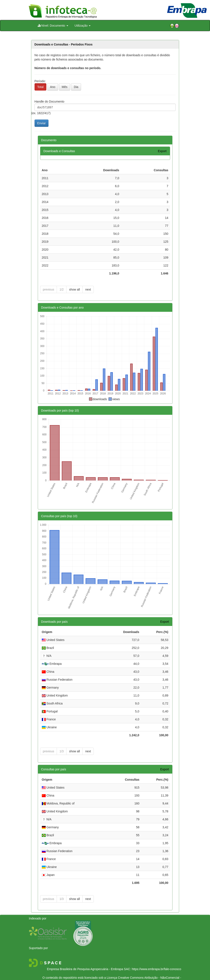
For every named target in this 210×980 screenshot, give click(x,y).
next (88, 289)
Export (162, 151)
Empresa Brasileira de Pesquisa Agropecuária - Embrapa (85, 961)
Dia (76, 87)
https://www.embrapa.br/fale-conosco (156, 961)
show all (75, 289)
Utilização (83, 26)
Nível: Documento (53, 25)
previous (49, 289)
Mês (65, 87)
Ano (53, 87)
